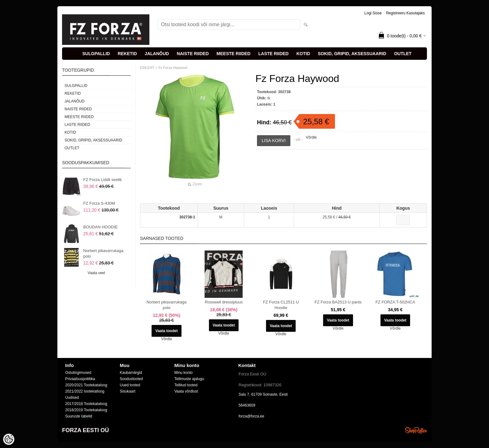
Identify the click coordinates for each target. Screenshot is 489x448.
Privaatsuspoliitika (80, 379)
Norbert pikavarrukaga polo (103, 253)
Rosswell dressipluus (224, 302)
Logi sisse (373, 13)
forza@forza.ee (251, 416)
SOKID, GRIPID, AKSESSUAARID (352, 54)
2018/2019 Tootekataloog (86, 410)
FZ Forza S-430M (99, 203)
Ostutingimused (78, 373)
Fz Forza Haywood (173, 68)
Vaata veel (96, 273)
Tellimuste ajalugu (189, 379)
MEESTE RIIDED (233, 54)
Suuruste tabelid (79, 416)
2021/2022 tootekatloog (85, 391)
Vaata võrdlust (186, 391)
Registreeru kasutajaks (405, 13)
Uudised (72, 398)
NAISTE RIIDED (193, 54)
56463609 (247, 405)
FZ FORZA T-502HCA (395, 302)
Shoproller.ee (416, 430)
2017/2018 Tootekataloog (86, 404)
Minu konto (184, 373)
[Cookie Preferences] (9, 439)
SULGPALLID (96, 54)
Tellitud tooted (186, 385)
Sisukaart (128, 391)
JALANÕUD (157, 54)
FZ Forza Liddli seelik (103, 180)
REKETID (127, 54)
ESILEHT (147, 68)
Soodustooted (131, 379)
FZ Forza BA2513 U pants (338, 302)
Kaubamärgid (131, 373)
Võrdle (311, 137)
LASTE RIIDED (273, 54)
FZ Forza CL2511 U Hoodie (281, 305)
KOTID (303, 54)
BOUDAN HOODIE (101, 227)
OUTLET (403, 54)
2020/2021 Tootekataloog (86, 385)
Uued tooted (130, 385)
